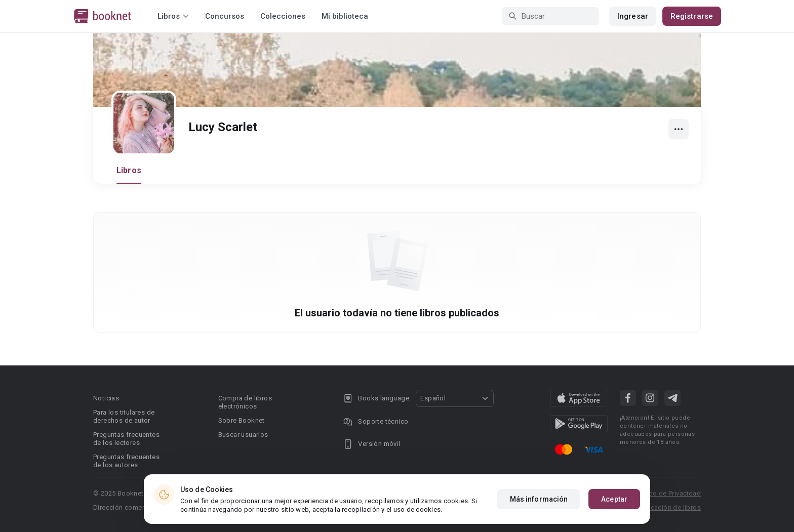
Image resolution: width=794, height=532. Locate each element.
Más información (539, 499)
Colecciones (283, 16)
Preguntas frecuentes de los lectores (126, 439)
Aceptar (614, 499)
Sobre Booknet (242, 420)
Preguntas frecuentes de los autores (126, 461)
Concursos (225, 16)
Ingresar (633, 16)
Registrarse (692, 16)
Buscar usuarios (243, 435)
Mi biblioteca (345, 16)
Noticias (106, 398)
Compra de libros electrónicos (245, 402)
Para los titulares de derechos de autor (124, 416)
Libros (129, 170)
